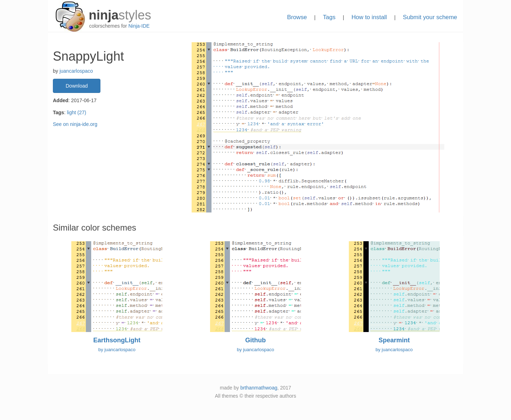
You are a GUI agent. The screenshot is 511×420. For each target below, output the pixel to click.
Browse (297, 17)
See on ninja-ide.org (75, 124)
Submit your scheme (430, 17)
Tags (329, 17)
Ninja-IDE (139, 26)
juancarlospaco (76, 71)
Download (77, 86)
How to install (369, 17)
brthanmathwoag (259, 388)
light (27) (76, 112)
